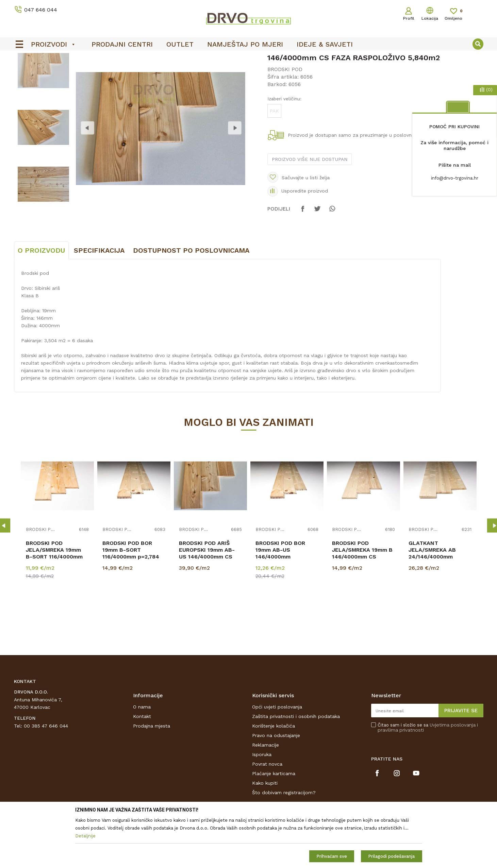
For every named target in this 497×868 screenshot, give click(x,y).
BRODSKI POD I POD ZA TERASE (75, 72)
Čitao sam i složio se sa (428, 778)
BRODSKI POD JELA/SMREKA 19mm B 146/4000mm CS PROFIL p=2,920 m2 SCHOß (362, 607)
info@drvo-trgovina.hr (455, 178)
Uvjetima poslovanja (453, 775)
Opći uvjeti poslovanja (277, 757)
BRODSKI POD (132, 72)
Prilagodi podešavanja (391, 856)
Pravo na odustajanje (276, 786)
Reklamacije (266, 796)
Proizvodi (24, 72)
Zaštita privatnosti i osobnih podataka (296, 767)
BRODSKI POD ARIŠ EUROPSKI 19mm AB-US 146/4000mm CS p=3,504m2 (207, 604)
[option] (249, 58)
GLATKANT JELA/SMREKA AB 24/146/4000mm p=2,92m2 (432, 604)
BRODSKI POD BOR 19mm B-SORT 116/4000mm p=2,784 (131, 600)
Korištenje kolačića (274, 777)
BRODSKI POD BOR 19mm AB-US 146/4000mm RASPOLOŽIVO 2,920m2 (287, 604)
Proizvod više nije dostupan (310, 210)
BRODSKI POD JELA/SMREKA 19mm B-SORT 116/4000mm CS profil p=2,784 (54, 604)
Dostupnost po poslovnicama (191, 301)
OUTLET (248, 58)
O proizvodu (41, 301)
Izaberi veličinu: (284, 149)
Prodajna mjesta (152, 777)
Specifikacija (99, 301)
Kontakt (142, 767)
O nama (142, 757)
